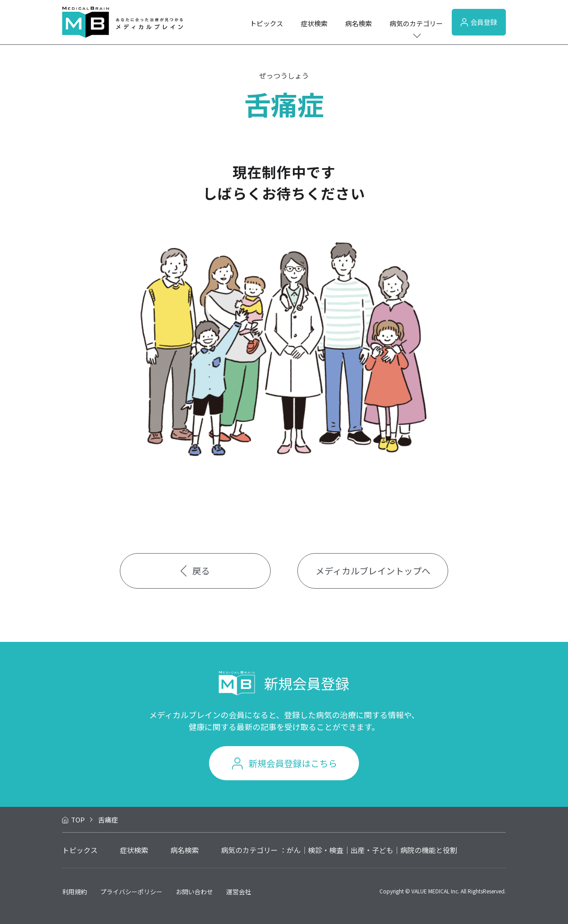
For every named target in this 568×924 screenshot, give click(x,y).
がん (294, 850)
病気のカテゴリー (416, 23)
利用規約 (75, 892)
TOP (78, 820)
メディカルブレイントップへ (373, 571)
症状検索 (314, 23)
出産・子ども (372, 850)
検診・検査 (326, 850)
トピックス (266, 23)
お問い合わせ (194, 892)
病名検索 (359, 23)
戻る (195, 571)
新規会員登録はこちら (293, 763)
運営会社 (239, 892)
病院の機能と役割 (429, 850)
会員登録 (479, 22)
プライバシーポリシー (131, 892)
